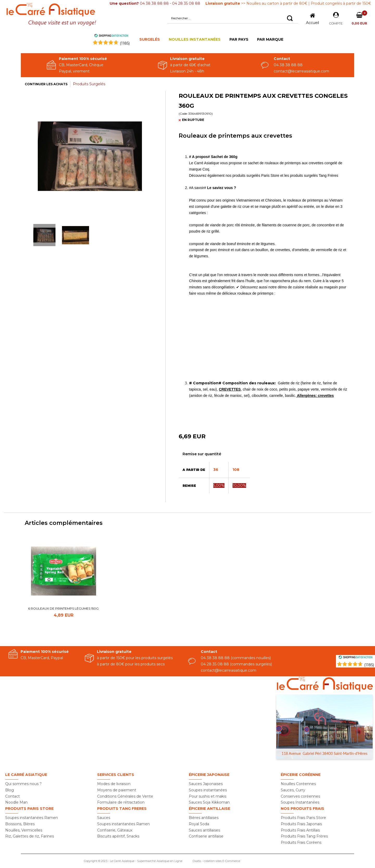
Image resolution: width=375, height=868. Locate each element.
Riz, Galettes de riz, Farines (30, 836)
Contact (12, 796)
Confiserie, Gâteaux (115, 830)
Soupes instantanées (208, 790)
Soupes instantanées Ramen (32, 818)
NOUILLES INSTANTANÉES (195, 39)
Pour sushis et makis (208, 796)
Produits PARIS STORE (29, 809)
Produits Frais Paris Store (303, 818)
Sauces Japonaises (206, 784)
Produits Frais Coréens (301, 842)
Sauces (104, 818)
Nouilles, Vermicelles (24, 830)
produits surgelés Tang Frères (314, 175)
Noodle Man (16, 802)
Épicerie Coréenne (301, 775)
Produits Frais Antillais (300, 830)
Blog (10, 790)
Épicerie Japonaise (209, 775)
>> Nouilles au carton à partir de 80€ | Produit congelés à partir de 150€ (288, 3)
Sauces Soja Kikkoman (209, 802)
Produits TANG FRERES (122, 809)
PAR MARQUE (270, 39)
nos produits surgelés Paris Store (252, 175)
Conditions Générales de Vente (125, 796)
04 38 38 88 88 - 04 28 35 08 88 (155, 3)
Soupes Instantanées (300, 802)
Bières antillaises (204, 818)
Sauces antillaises (204, 830)
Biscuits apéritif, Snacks (118, 836)
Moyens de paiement (117, 790)
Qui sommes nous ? (23, 784)
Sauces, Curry (293, 790)
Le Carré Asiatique (26, 775)
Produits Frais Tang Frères (304, 836)
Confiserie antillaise (206, 836)
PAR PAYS (239, 39)
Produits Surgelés (89, 84)
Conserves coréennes (300, 796)
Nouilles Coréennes (298, 784)
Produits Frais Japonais (301, 824)
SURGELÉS (150, 39)
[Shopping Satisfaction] (355, 658)
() (125, 43)
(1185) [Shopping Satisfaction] (369, 665)
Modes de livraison (114, 784)
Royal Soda (199, 824)
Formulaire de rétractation (121, 802)
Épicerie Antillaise (210, 809)
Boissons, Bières (20, 824)
